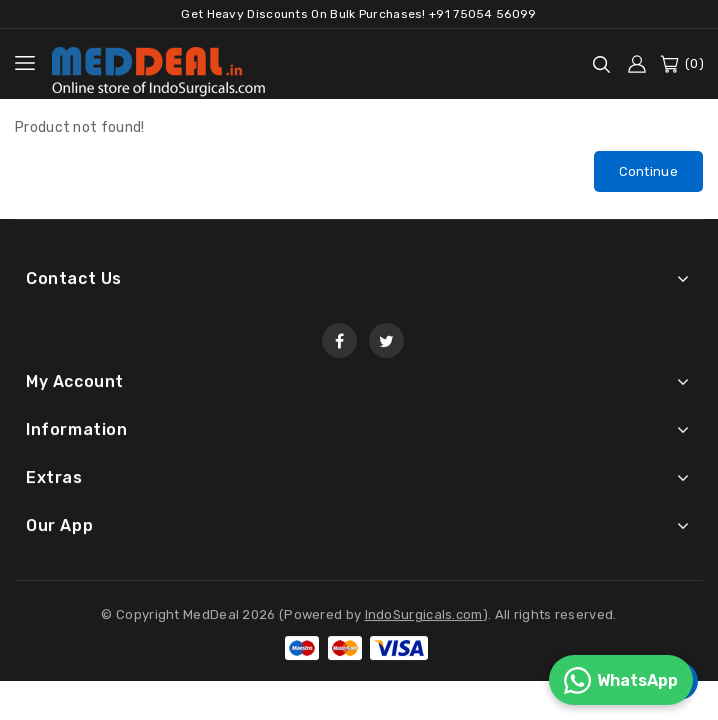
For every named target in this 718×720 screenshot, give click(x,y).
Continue (648, 171)
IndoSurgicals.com (424, 616)
